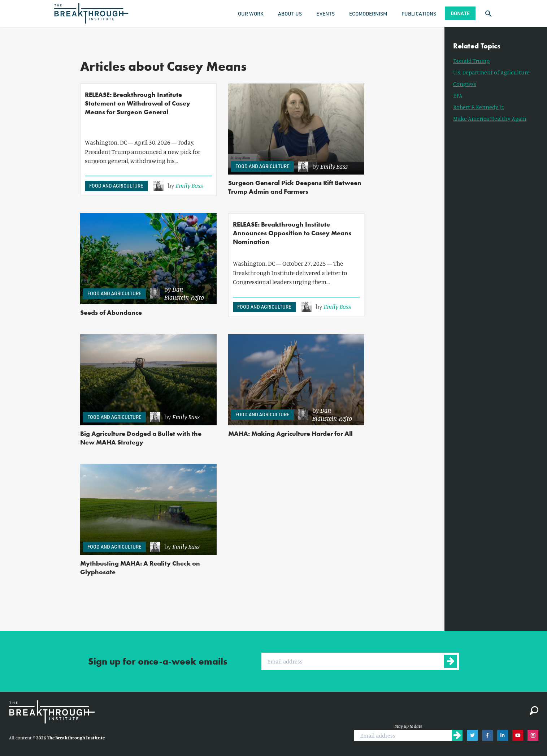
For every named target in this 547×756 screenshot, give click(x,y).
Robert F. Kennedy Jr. (479, 107)
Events (325, 14)
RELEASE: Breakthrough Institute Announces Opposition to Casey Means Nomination (292, 233)
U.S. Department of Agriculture (491, 72)
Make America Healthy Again (490, 119)
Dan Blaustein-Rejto (184, 293)
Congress (465, 84)
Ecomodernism (368, 14)
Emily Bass (189, 185)
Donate (460, 13)
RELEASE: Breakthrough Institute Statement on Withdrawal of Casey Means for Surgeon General (138, 103)
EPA (458, 95)
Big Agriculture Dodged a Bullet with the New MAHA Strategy (141, 438)
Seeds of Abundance (111, 312)
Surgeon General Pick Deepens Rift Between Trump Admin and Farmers (295, 187)
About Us (290, 14)
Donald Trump (471, 61)
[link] (178, 186)
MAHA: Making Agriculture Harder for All (290, 433)
